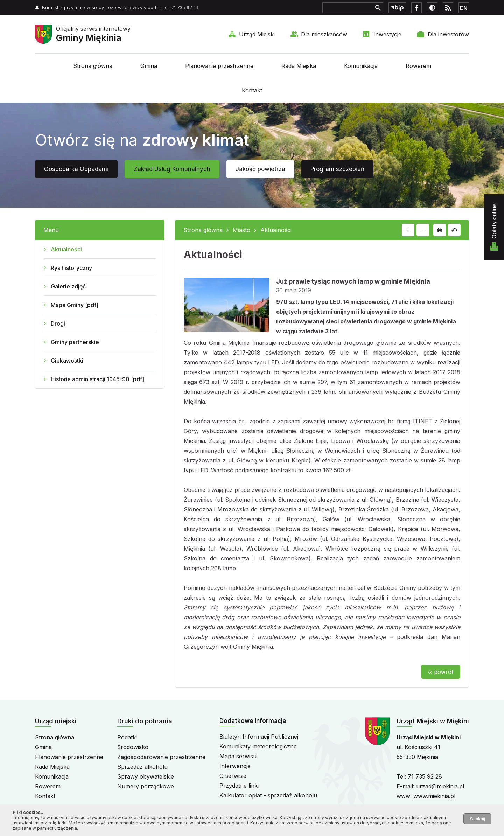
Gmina (149, 66)
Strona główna (93, 66)
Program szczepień (337, 169)
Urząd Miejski (257, 34)
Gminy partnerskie (75, 342)
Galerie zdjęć (68, 286)
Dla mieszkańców (324, 34)
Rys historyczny (71, 268)
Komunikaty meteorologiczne (258, 746)
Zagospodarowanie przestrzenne (161, 757)
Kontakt (252, 90)
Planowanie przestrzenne (219, 66)
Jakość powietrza (260, 169)
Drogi (58, 323)
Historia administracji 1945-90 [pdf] (97, 379)
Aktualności (66, 249)
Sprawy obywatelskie (146, 776)
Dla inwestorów (448, 34)
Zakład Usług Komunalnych (172, 169)
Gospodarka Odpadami (76, 169)
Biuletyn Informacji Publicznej (259, 737)
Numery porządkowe (146, 786)
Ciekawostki (67, 361)
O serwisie (233, 776)
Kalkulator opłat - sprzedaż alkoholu (268, 795)
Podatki (127, 737)
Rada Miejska (299, 66)
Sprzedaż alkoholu (142, 767)
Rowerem (418, 66)
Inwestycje (387, 34)
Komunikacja (361, 66)
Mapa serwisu (238, 756)
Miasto (241, 230)
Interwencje (235, 766)
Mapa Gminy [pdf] (75, 305)
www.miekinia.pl (434, 796)
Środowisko (133, 747)
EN (464, 8)
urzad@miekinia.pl (440, 786)
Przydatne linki (239, 786)
